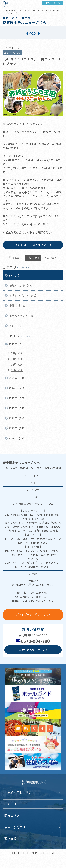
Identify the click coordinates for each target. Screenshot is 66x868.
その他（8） (16, 326)
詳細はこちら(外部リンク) (34, 245)
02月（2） (17, 364)
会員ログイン (51, 3)
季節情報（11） (18, 305)
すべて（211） (17, 275)
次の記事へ (51, 258)
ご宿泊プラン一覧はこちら (32, 615)
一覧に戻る (33, 258)
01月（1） (17, 370)
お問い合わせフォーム (32, 650)
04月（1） (17, 353)
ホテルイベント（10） (22, 316)
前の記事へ (15, 258)
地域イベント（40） (21, 285)
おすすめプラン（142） (23, 295)
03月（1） (17, 359)
